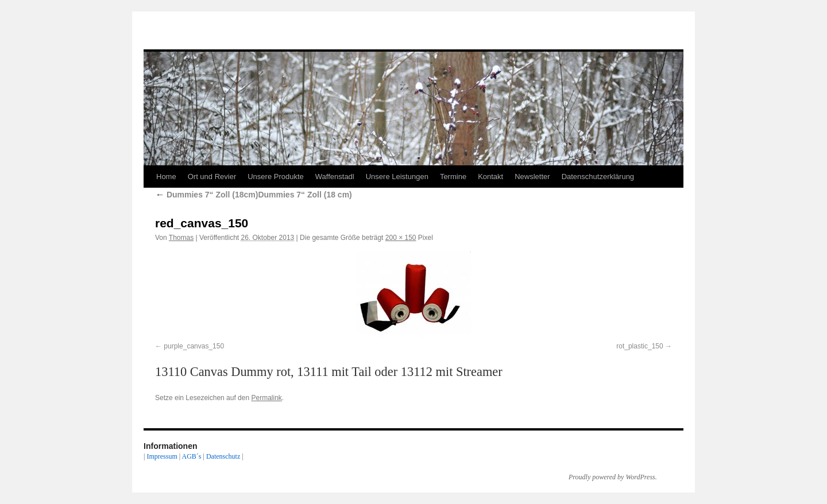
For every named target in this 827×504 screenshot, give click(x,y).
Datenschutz (223, 456)
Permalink (266, 398)
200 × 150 (401, 238)
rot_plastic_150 (639, 346)
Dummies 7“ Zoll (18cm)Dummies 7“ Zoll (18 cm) (254, 195)
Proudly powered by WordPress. (613, 477)
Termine (453, 177)
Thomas (181, 238)
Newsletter (532, 177)
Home (166, 177)
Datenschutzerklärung (598, 177)
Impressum (162, 456)
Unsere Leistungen (397, 177)
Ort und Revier (212, 177)
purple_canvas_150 (194, 346)
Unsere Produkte (276, 177)
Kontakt (490, 177)
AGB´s (191, 456)
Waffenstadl (335, 177)
